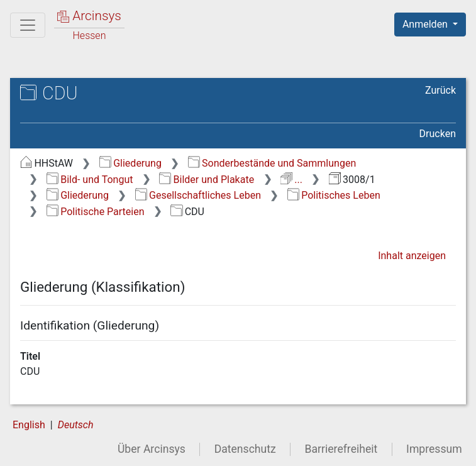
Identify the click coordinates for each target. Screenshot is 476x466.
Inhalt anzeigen (412, 256)
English (29, 425)
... (291, 180)
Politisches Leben (334, 195)
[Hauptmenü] (28, 25)
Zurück (440, 90)
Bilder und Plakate (207, 180)
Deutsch (76, 425)
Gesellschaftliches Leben (198, 195)
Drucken (438, 134)
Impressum (434, 449)
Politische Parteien (96, 212)
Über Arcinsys (152, 449)
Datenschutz (245, 449)
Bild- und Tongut (90, 180)
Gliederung (130, 163)
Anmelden (426, 24)
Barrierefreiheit (341, 449)
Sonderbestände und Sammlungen (272, 163)
